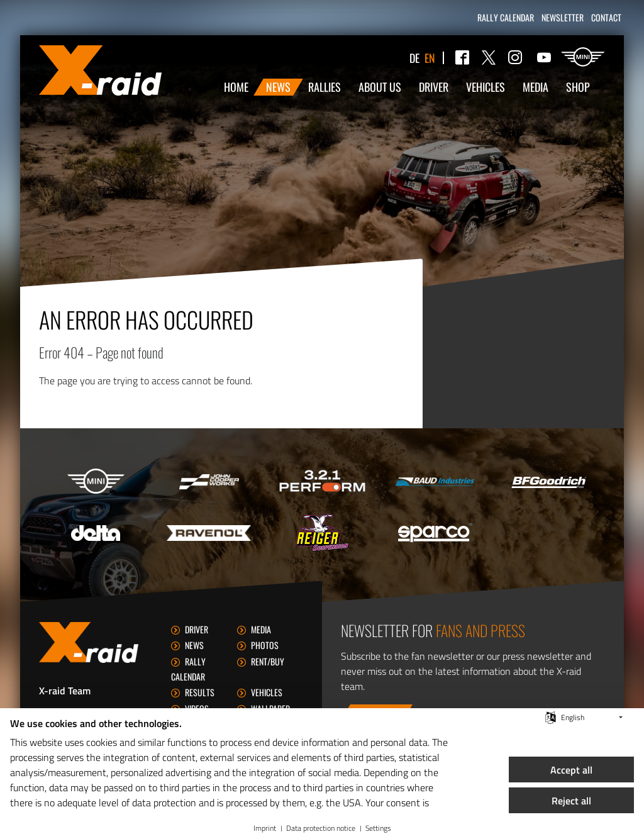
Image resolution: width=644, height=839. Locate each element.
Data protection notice (321, 829)
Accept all (571, 770)
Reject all (571, 801)
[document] (229, 764)
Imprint (265, 829)
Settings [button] (378, 829)
